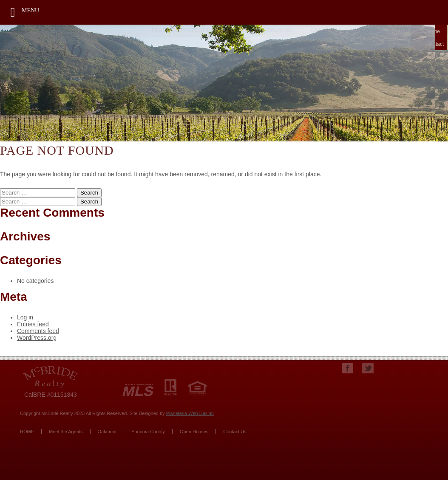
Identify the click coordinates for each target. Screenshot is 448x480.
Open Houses (194, 432)
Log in (25, 317)
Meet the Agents (66, 432)
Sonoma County (148, 432)
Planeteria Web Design (190, 413)
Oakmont (107, 432)
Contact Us (235, 432)
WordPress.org (37, 338)
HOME (27, 432)
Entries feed (33, 324)
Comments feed (38, 331)
